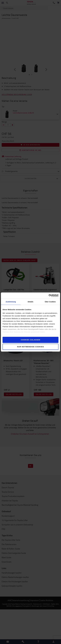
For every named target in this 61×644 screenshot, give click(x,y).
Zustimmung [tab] (11, 302)
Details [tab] (30, 302)
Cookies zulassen (30, 340)
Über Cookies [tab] (50, 302)
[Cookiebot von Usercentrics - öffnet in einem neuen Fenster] (49, 296)
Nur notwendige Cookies (31, 347)
